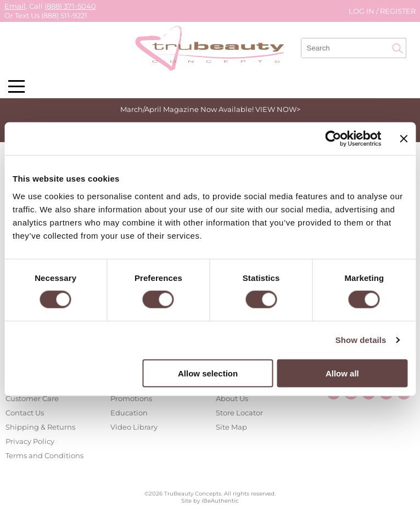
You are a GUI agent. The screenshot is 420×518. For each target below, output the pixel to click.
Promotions (131, 398)
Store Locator (239, 413)
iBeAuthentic (220, 501)
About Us (232, 398)
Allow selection (208, 373)
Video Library (134, 427)
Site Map (231, 427)
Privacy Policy (30, 441)
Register (398, 11)
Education (129, 413)
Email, (16, 6)
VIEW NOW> (278, 109)
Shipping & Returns (40, 427)
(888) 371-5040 (70, 6)
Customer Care (32, 398)
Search (397, 48)
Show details (361, 340)
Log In (362, 11)
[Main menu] (16, 86)
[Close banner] (404, 139)
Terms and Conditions (44, 455)
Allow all (342, 373)
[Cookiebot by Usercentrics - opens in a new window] (334, 139)
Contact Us (25, 413)
